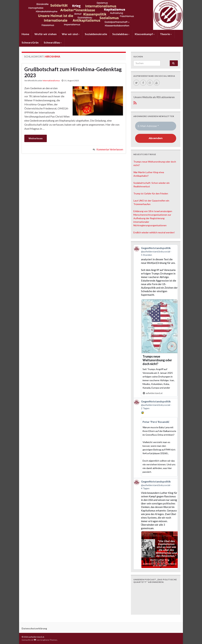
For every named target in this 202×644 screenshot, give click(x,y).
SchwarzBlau (53, 42)
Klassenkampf (145, 34)
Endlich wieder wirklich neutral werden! (154, 232)
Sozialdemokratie (96, 34)
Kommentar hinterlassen (110, 149)
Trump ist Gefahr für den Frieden (151, 193)
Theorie (166, 34)
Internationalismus (51, 80)
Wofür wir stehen (46, 34)
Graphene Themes (49, 640)
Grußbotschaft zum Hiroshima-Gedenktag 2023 (73, 72)
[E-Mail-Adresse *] (156, 126)
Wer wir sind (71, 34)
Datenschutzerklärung (34, 628)
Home (25, 34)
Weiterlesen (36, 138)
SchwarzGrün (30, 42)
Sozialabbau (121, 34)
